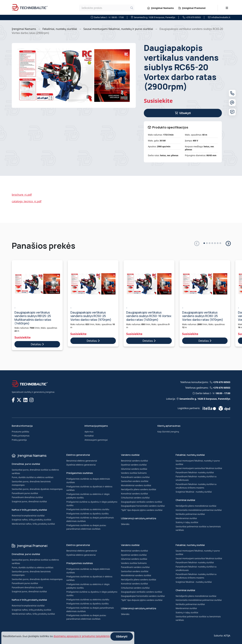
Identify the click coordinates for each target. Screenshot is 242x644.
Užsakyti (183, 113)
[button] (228, 243)
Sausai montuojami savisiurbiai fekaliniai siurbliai (199, 468)
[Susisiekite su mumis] (232, 112)
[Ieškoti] (132, 8)
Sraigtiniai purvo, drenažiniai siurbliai (29, 502)
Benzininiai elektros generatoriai (82, 461)
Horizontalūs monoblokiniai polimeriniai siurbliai (199, 510)
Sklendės (125, 524)
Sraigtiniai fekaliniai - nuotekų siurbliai (194, 492)
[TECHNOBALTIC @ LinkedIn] (26, 400)
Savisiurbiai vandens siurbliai (135, 481)
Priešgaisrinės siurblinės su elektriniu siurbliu (88, 509)
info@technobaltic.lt (219, 17)
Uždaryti (122, 636)
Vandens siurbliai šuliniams (134, 473)
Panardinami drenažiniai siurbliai (27, 497)
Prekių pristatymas (21, 436)
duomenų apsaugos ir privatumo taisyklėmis (82, 636)
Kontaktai (89, 436)
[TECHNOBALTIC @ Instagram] (32, 400)
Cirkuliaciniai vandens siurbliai (135, 498)
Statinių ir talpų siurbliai (187, 522)
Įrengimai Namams (160, 8)
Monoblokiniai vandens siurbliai (136, 485)
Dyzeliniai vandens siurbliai (134, 465)
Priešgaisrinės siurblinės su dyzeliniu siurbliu (87, 514)
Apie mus (89, 432)
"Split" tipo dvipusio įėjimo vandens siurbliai (142, 510)
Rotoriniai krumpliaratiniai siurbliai (28, 516)
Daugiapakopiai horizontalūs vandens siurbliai (143, 506)
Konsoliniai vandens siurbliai (134, 494)
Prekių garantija (19, 440)
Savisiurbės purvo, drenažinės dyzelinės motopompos (37, 489)
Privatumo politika (20, 432)
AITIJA (227, 636)
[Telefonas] (232, 93)
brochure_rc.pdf (22, 195)
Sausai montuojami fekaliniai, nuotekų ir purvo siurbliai (118, 29)
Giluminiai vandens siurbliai (134, 469)
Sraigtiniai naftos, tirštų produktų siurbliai (31, 520)
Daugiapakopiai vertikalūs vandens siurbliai (142, 502)
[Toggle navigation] (227, 8)
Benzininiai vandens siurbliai (134, 461)
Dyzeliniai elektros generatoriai (81, 465)
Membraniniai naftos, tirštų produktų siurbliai (33, 524)
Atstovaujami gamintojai (96, 440)
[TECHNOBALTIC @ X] (19, 400)
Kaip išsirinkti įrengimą (168, 432)
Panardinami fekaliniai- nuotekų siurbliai (195, 472)
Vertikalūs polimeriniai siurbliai (190, 514)
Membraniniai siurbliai (186, 518)
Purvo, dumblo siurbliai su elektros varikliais (33, 477)
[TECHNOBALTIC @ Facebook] (14, 400)
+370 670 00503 (192, 17)
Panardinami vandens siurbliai (135, 477)
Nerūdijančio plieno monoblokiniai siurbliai (196, 506)
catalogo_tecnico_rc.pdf (27, 201)
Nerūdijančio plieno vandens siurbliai (139, 489)
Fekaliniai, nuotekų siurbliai (60, 29)
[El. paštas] (232, 103)
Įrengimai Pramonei (192, 8)
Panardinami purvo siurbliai (25, 493)
